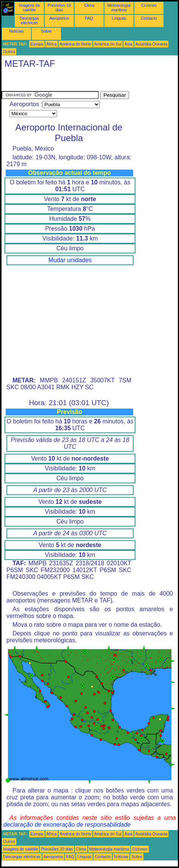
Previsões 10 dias (59, 8)
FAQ (89, 18)
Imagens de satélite (30, 8)
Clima (89, 5)
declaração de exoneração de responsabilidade (67, 825)
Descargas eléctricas (29, 20)
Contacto (149, 18)
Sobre (46, 31)
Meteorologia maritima (119, 8)
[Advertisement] (62, 82)
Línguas (119, 18)
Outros (9, 52)
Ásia (128, 44)
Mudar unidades (70, 260)
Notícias (16, 31)
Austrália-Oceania (152, 44)
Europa (37, 44)
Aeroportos (59, 18)
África (52, 44)
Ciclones (149, 5)
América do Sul (108, 44)
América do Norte (75, 44)
